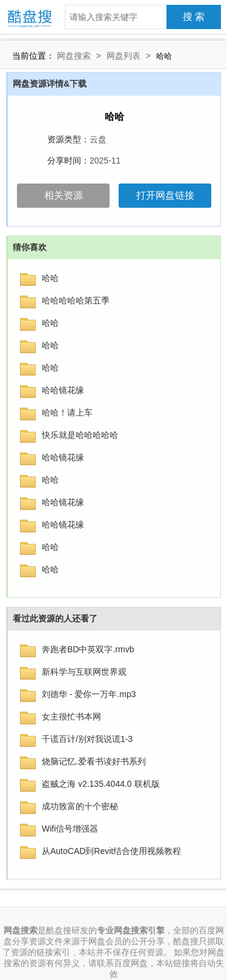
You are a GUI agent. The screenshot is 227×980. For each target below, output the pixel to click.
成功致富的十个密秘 (80, 806)
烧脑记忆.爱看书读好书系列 (94, 761)
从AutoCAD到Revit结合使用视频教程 (111, 851)
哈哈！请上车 (67, 412)
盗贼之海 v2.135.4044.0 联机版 (101, 784)
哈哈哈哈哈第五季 (76, 300)
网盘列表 (123, 56)
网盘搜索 (74, 56)
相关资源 (64, 195)
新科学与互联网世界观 (84, 672)
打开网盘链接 (165, 195)
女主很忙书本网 (71, 717)
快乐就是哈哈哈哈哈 (80, 435)
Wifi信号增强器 (70, 829)
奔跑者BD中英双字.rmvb (88, 649)
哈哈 (50, 278)
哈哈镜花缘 (63, 390)
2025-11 (105, 161)
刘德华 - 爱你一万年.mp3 (89, 694)
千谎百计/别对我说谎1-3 (87, 739)
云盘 (98, 139)
